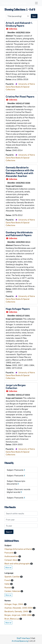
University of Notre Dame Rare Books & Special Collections (20, 87)
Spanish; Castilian (12, 577)
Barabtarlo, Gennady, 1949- (17, 611)
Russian (8, 587)
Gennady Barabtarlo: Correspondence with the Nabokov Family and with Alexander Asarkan (20, 172)
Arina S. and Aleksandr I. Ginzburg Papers (19, 24)
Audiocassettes (11, 556)
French (8, 580)
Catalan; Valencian (13, 591)
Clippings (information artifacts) (18, 549)
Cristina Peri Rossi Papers (20, 96)
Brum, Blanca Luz (12, 619)
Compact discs (11, 560)
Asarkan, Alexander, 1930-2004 (19, 608)
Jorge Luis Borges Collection (16, 386)
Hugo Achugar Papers (18, 309)
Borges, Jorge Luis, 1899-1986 (18, 615)
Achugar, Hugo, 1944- (14, 604)
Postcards (9, 553)
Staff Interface (23, 638)
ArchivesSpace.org (20, 641)
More (8, 567)
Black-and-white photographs (17, 563)
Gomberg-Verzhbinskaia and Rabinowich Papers (19, 234)
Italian (7, 584)
